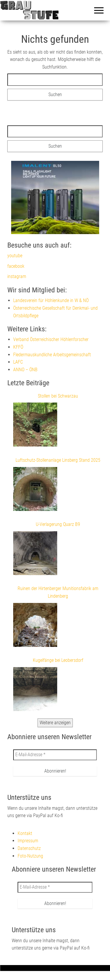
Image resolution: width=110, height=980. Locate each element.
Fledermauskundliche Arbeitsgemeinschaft (52, 355)
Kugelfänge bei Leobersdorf (58, 660)
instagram (17, 276)
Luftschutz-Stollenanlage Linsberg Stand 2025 (58, 460)
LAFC (18, 362)
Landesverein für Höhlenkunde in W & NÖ (51, 300)
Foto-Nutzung (30, 856)
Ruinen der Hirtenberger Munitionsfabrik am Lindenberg (58, 592)
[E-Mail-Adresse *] (55, 755)
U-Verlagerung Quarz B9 (58, 524)
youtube (15, 256)
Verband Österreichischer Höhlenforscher (51, 339)
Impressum (28, 841)
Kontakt (25, 833)
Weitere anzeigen (55, 723)
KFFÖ (18, 347)
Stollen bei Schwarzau (58, 396)
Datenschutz (29, 848)
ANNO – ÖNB (25, 370)
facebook (16, 266)
